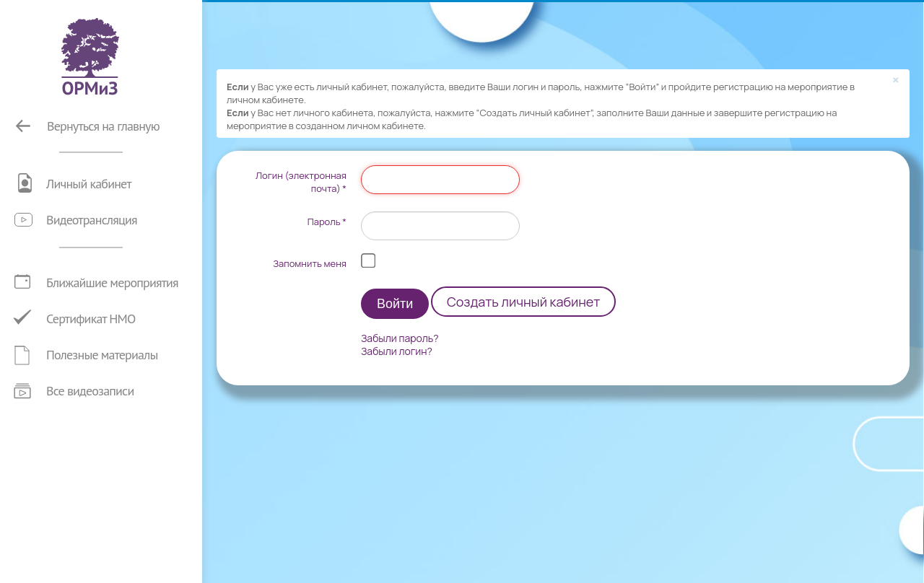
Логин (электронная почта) (301, 182)
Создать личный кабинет (523, 302)
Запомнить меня (310, 263)
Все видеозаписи (90, 391)
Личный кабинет (89, 184)
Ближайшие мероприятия (112, 282)
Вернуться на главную (103, 126)
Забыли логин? (397, 351)
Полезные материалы (102, 355)
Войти (395, 304)
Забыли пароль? (400, 338)
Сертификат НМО (91, 319)
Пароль (327, 222)
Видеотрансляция (92, 220)
